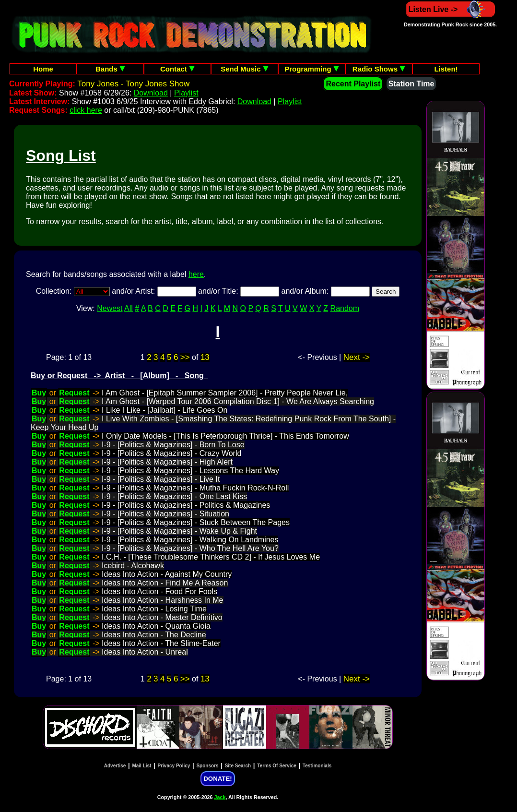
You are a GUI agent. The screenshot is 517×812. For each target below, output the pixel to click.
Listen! (446, 69)
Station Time (411, 84)
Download (151, 93)
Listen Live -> (451, 9)
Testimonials (317, 766)
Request (74, 393)
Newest (110, 308)
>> (185, 357)
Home (43, 69)
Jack (220, 797)
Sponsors (207, 766)
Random (345, 308)
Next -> (357, 357)
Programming (312, 69)
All (129, 308)
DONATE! (217, 779)
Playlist (186, 93)
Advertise (115, 766)
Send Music (245, 69)
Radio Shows (379, 69)
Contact (177, 69)
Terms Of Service (277, 766)
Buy (39, 393)
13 (205, 357)
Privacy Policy (174, 766)
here (196, 274)
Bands (110, 69)
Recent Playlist (353, 84)
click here (86, 110)
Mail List (141, 766)
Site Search (238, 766)
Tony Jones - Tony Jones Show (133, 84)
